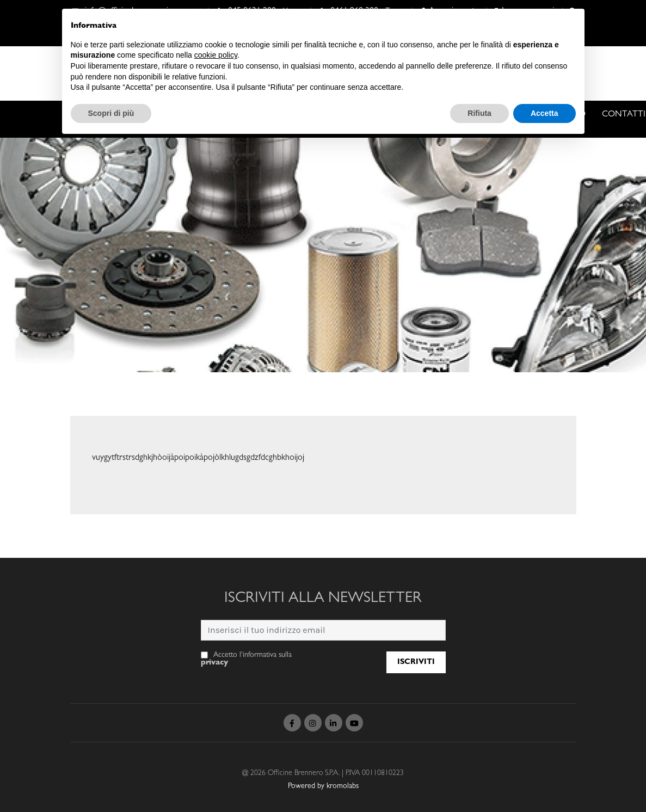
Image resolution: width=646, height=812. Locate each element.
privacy (214, 663)
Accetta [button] (545, 113)
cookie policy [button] (216, 55)
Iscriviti (416, 662)
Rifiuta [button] (479, 113)
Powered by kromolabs (323, 786)
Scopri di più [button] (111, 113)
